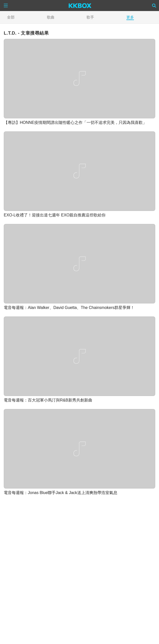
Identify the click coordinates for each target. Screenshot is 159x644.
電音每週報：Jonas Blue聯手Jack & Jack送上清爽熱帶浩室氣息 (61, 493)
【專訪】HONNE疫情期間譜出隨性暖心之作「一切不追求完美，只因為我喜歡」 (75, 123)
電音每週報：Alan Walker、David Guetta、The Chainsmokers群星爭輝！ (69, 308)
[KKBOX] (80, 6)
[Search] (154, 6)
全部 (11, 17)
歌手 (90, 17)
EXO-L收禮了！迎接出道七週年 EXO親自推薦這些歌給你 (55, 215)
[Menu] (6, 6)
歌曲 (51, 17)
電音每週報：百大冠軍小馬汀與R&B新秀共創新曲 (48, 400)
